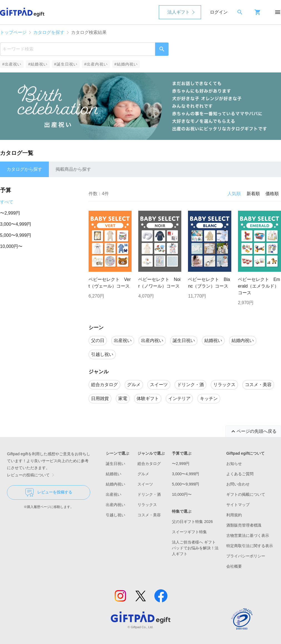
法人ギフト (179, 12)
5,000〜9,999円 (16, 235)
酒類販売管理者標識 (244, 525)
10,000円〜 (11, 246)
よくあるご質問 (240, 474)
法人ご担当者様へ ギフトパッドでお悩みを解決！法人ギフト (195, 548)
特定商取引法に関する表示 (250, 546)
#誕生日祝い (66, 64)
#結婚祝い (38, 64)
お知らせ (234, 464)
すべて (7, 202)
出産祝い (114, 494)
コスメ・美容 (149, 515)
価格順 (272, 194)
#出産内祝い (96, 64)
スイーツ (145, 484)
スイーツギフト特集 (189, 532)
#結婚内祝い (126, 64)
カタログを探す (49, 32)
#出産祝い (12, 64)
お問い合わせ (238, 484)
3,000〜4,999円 (16, 224)
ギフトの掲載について (246, 494)
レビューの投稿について (32, 475)
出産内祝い (116, 505)
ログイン (219, 12)
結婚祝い (114, 474)
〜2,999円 (10, 213)
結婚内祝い (116, 484)
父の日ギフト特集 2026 (192, 522)
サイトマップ (238, 505)
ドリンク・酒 (149, 494)
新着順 (253, 194)
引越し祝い (116, 515)
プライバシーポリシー (246, 556)
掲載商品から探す (73, 169)
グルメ (143, 474)
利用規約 (234, 515)
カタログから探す (24, 169)
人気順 (234, 194)
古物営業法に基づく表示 (248, 535)
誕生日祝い (116, 464)
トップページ (13, 32)
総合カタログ (149, 464)
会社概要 (234, 566)
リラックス (147, 505)
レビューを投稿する (49, 492)
